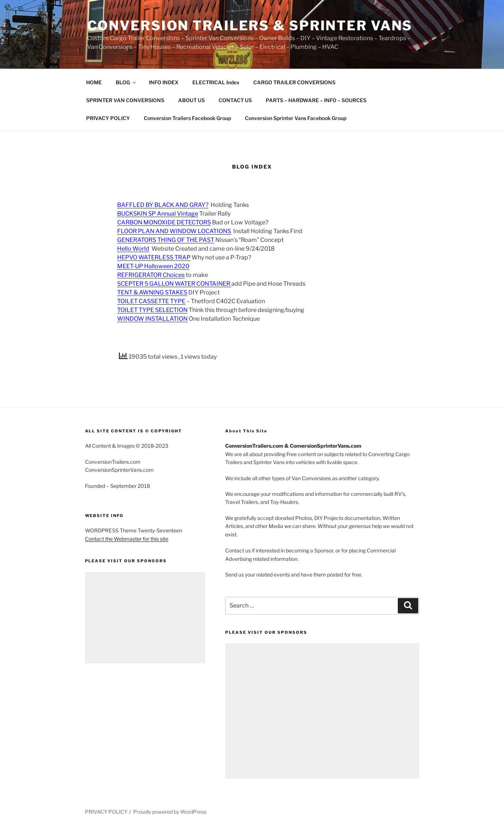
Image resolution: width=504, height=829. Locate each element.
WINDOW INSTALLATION (152, 319)
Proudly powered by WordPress (170, 812)
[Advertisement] (145, 618)
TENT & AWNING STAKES (152, 292)
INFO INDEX (164, 82)
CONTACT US (235, 100)
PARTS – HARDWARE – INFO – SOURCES (316, 100)
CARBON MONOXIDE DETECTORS (164, 222)
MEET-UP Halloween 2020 (153, 266)
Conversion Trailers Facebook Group (187, 118)
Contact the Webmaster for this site (127, 539)
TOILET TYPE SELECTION (152, 310)
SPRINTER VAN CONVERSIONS (125, 100)
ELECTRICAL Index (216, 82)
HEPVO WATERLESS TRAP (154, 257)
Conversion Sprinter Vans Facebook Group (296, 118)
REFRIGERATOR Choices (151, 275)
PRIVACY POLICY (108, 118)
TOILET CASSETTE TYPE (151, 301)
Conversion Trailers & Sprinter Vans (250, 26)
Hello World (133, 249)
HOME (94, 82)
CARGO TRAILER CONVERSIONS (294, 82)
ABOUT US (191, 100)
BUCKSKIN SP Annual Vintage (158, 214)
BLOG (126, 82)
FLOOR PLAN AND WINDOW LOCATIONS (174, 231)
